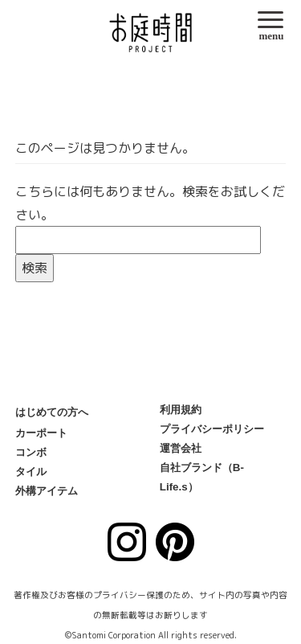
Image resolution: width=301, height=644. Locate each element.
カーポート (41, 433)
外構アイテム (47, 491)
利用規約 (181, 410)
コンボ (31, 452)
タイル (31, 472)
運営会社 (181, 448)
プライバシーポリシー (212, 429)
